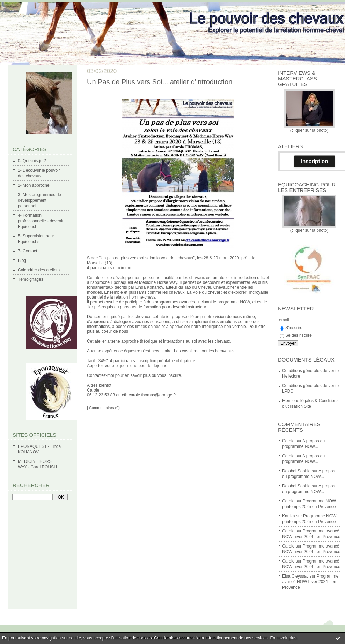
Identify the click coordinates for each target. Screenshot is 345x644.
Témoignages (31, 279)
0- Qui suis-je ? (32, 161)
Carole (288, 441)
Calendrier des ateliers (39, 270)
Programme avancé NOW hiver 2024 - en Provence (310, 582)
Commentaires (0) (104, 408)
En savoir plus (283, 638)
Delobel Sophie (296, 471)
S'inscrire (291, 328)
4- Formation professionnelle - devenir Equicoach (41, 221)
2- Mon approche (34, 185)
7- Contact (27, 251)
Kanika (289, 516)
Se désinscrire (296, 335)
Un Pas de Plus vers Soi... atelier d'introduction (160, 82)
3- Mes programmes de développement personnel (39, 200)
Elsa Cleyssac (295, 576)
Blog (22, 260)
